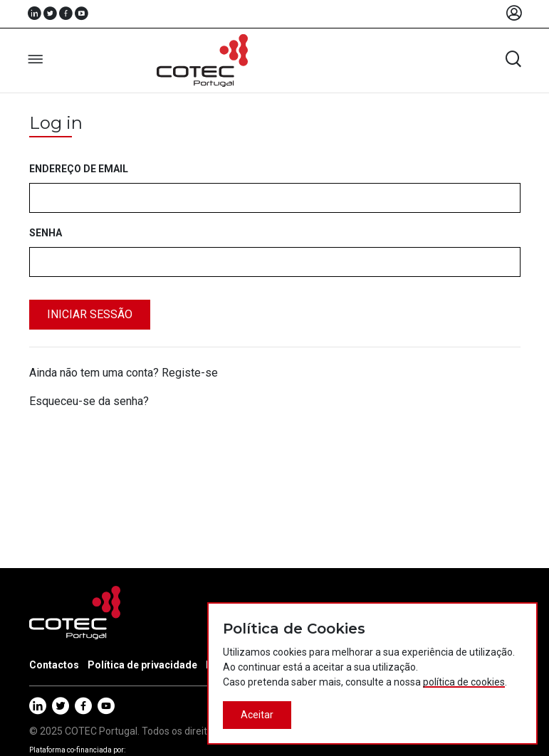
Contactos (54, 665)
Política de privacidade (142, 665)
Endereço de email (79, 169)
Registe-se (190, 373)
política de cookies (464, 682)
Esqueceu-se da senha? (89, 401)
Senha (46, 233)
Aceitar (257, 715)
